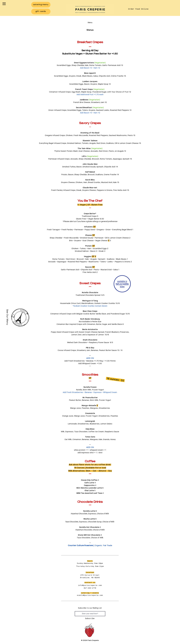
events (80, 595)
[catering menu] (41, 5)
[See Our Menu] (7, 317)
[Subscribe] (90, 619)
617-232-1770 (90, 588)
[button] (4, 4)
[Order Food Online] (138, 9)
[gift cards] (41, 11)
